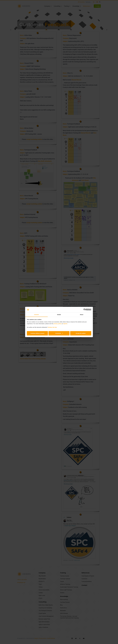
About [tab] (82, 315)
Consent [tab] (36, 315)
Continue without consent (37, 333)
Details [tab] (59, 315)
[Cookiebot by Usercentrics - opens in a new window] (85, 310)
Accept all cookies (81, 333)
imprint (65, 324)
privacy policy (58, 324)
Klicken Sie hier (52, 327)
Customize (59, 333)
